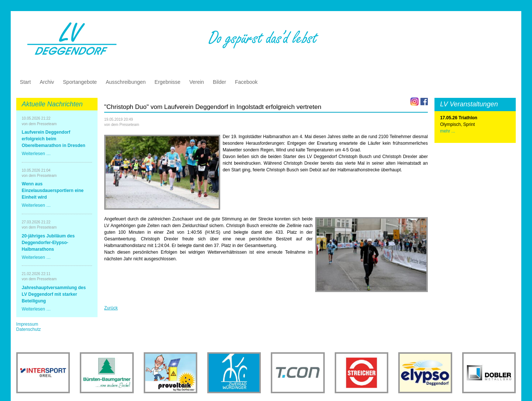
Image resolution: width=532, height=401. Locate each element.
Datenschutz (29, 329)
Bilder (219, 82)
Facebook (246, 82)
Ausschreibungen (126, 82)
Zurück (111, 308)
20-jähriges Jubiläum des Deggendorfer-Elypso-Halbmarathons (48, 243)
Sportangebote (80, 82)
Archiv (47, 82)
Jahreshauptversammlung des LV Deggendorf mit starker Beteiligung (54, 294)
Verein (197, 82)
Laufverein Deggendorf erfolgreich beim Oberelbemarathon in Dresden (54, 139)
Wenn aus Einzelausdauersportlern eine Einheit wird (53, 191)
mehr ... (448, 131)
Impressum (27, 324)
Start (25, 82)
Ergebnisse (167, 82)
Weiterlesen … (36, 154)
